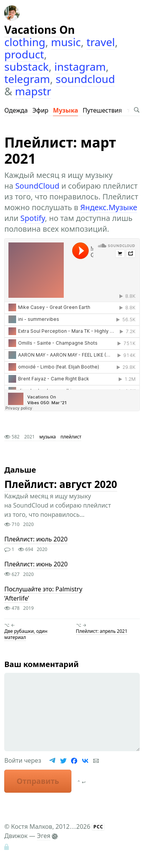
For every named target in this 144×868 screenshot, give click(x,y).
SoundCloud (37, 186)
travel (101, 42)
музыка (47, 437)
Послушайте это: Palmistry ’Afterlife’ (43, 594)
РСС (98, 827)
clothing (25, 42)
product (24, 54)
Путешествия (102, 110)
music (66, 42)
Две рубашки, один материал (26, 634)
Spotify (33, 218)
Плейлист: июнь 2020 (36, 564)
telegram (27, 79)
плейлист (71, 437)
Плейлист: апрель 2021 (102, 631)
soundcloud (85, 79)
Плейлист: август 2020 (61, 484)
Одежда (16, 110)
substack (26, 66)
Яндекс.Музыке (109, 207)
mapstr (33, 91)
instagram (80, 66)
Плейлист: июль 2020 (36, 539)
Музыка (65, 110)
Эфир (40, 110)
